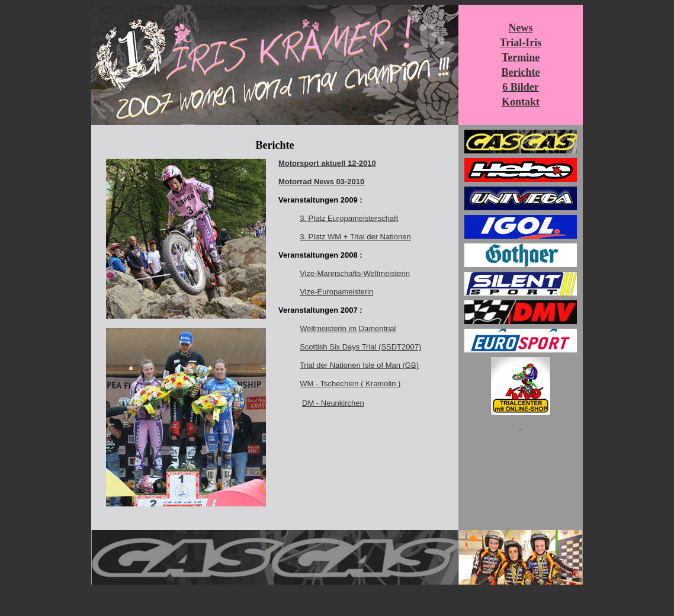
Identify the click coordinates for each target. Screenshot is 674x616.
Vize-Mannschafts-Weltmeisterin (355, 273)
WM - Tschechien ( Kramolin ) (350, 384)
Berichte (521, 72)
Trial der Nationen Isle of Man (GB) (359, 365)
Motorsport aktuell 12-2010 (327, 163)
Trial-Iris (521, 43)
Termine (521, 57)
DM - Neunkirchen (333, 403)
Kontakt (521, 102)
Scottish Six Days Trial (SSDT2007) (360, 347)
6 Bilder (521, 87)
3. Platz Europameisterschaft (349, 218)
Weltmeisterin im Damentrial (348, 328)
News (521, 28)
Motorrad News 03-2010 (321, 182)
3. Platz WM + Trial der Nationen (355, 237)
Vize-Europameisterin (336, 292)
